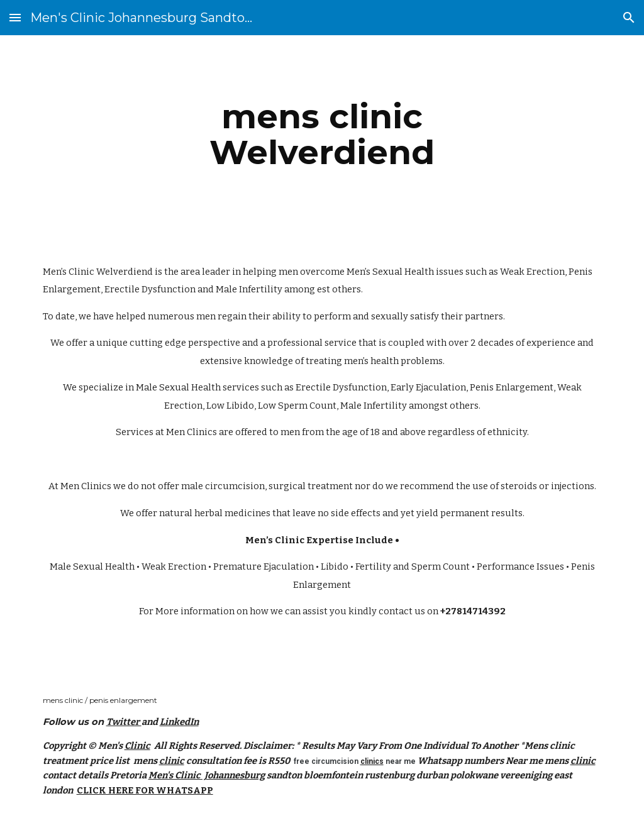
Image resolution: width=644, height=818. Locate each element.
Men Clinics (192, 432)
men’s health (371, 361)
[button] (15, 17)
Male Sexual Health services (197, 387)
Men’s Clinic (69, 272)
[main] (322, 134)
